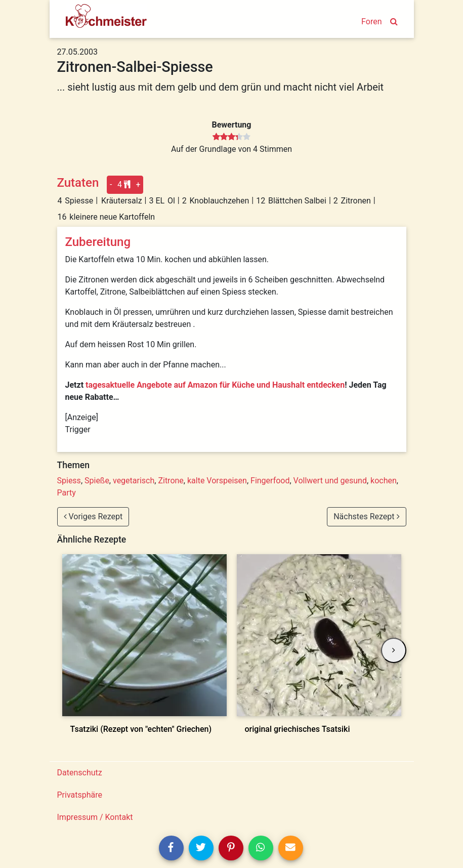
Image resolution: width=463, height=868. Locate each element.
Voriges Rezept (93, 516)
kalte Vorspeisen (217, 481)
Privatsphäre (80, 795)
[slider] (231, 137)
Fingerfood (270, 481)
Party (67, 493)
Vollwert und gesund (330, 481)
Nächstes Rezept (366, 516)
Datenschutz (80, 773)
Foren (371, 22)
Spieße (97, 481)
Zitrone (171, 481)
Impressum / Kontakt (95, 817)
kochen (384, 481)
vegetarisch (134, 481)
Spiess (69, 481)
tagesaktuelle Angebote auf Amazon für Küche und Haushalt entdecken (215, 385)
